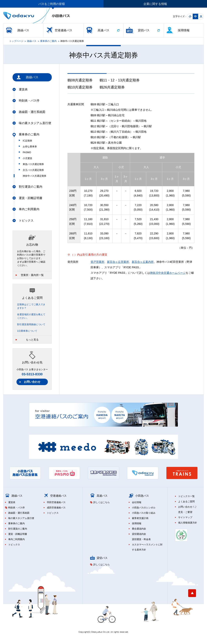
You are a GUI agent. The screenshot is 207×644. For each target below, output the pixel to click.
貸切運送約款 (139, 534)
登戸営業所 (97, 262)
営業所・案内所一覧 (32, 275)
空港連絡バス (64, 30)
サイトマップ (185, 517)
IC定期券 (27, 141)
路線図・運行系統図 (32, 112)
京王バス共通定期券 (33, 170)
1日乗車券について (27, 331)
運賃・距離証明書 (31, 198)
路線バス (23, 30)
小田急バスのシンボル (144, 508)
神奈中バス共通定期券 (34, 176)
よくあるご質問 (186, 502)
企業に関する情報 (155, 4)
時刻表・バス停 (29, 100)
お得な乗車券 (30, 147)
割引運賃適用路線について (31, 324)
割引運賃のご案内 (31, 187)
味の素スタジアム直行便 (35, 123)
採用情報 (184, 30)
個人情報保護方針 (188, 523)
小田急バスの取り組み (144, 513)
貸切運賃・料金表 (141, 539)
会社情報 (137, 502)
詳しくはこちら (102, 502)
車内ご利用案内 (29, 209)
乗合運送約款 (139, 529)
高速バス (103, 30)
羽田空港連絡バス (56, 502)
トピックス (26, 220)
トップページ (16, 41)
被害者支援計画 (140, 518)
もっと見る (32, 340)
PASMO (27, 152)
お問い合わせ (32, 382)
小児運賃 (27, 158)
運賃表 (23, 89)
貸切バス (144, 30)
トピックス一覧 (186, 496)
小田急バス (142, 496)
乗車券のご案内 (48, 41)
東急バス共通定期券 (33, 164)
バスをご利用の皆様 (52, 4)
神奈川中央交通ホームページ (168, 273)
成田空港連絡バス (56, 508)
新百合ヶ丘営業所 (118, 262)
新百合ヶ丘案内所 (143, 262)
